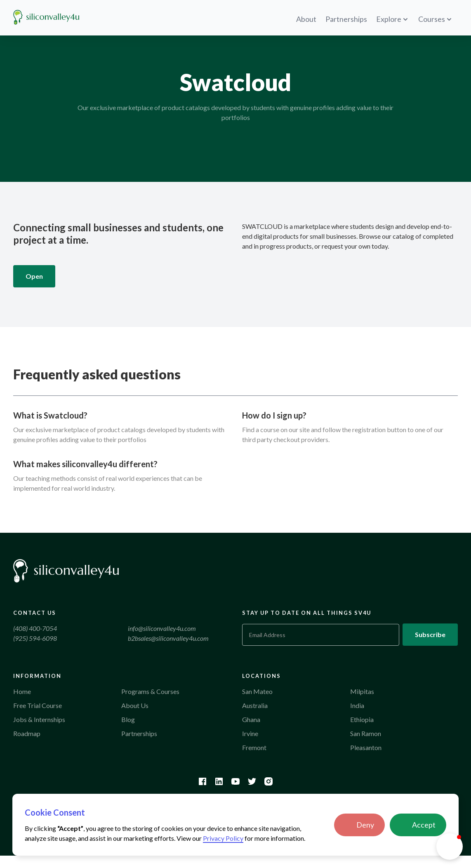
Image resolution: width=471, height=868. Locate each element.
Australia (255, 705)
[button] (359, 825)
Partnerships (139, 733)
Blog (128, 719)
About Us (135, 705)
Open (34, 276)
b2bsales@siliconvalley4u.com (168, 638)
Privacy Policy (223, 838)
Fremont (254, 747)
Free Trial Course (38, 705)
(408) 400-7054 (35, 628)
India (357, 705)
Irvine (250, 733)
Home (22, 691)
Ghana (251, 719)
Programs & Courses (150, 691)
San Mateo (257, 691)
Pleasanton (366, 747)
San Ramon (366, 733)
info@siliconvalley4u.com (162, 628)
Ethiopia (362, 719)
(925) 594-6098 (35, 638)
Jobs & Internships (39, 719)
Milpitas (362, 691)
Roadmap (27, 733)
